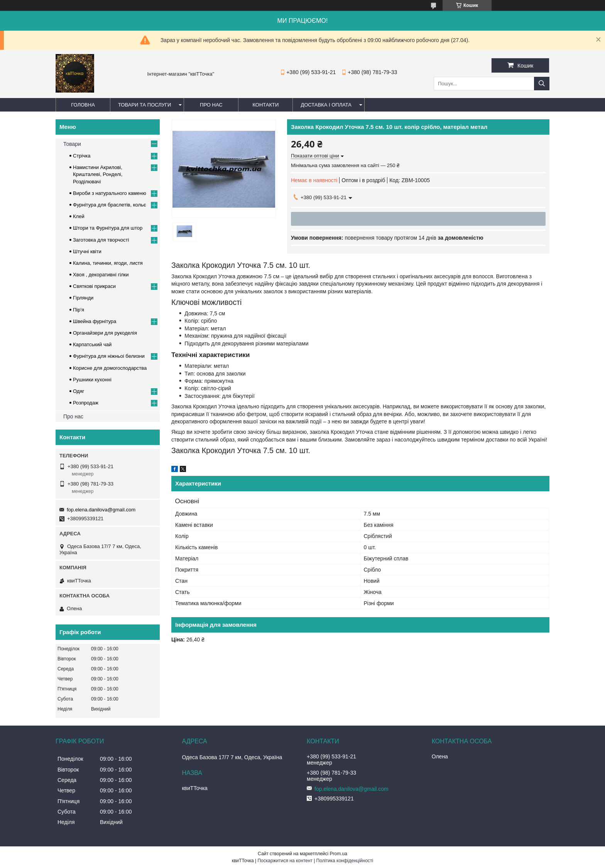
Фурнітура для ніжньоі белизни (109, 356)
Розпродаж (86, 403)
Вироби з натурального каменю (110, 193)
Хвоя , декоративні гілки (101, 275)
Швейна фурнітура (95, 321)
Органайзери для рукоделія (105, 333)
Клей (79, 216)
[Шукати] (542, 84)
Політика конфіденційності (345, 861)
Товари (72, 144)
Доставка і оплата (326, 105)
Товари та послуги (144, 105)
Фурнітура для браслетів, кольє (109, 205)
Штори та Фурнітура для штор (108, 228)
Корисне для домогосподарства (110, 368)
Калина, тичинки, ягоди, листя (108, 263)
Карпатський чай (92, 344)
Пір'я (79, 310)
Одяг (79, 391)
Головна (83, 105)
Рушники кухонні (92, 380)
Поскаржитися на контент (285, 861)
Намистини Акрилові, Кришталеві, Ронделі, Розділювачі (98, 174)
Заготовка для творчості (101, 240)
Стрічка (82, 156)
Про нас (211, 105)
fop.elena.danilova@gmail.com (101, 510)
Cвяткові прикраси (94, 286)
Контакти (265, 105)
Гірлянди (83, 298)
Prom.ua (339, 854)
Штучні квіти (87, 251)
